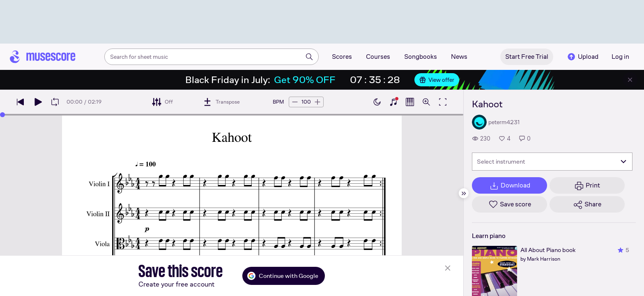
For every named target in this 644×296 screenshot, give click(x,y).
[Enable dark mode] (377, 102)
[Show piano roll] (410, 102)
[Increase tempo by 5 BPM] (317, 102)
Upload (582, 57)
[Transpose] (221, 102)
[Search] (309, 57)
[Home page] (43, 57)
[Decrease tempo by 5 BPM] (295, 102)
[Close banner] (630, 80)
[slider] (2, 115)
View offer (437, 80)
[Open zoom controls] (426, 102)
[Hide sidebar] (464, 193)
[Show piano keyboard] (393, 102)
